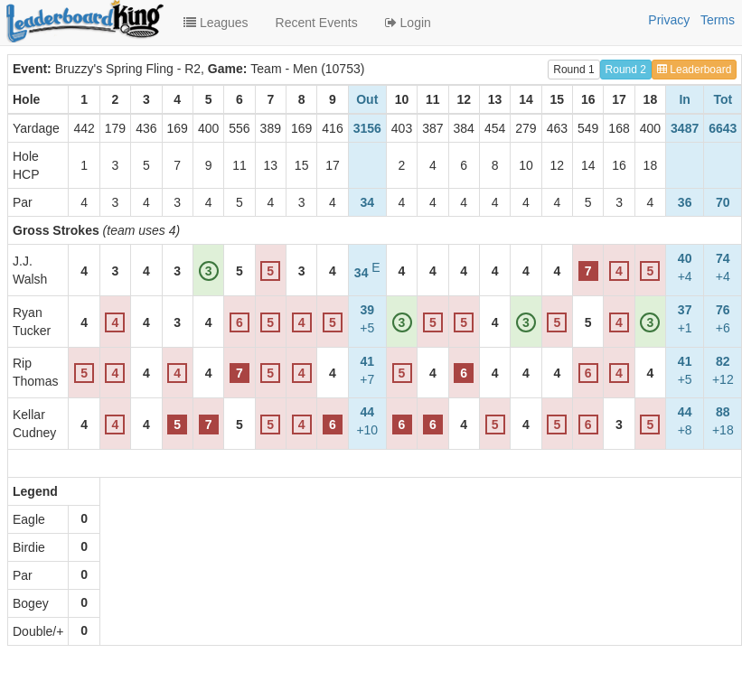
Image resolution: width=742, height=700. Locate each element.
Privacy (669, 20)
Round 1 (573, 70)
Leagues (216, 23)
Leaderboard (694, 70)
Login (408, 23)
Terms (718, 20)
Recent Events (317, 23)
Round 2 (626, 70)
